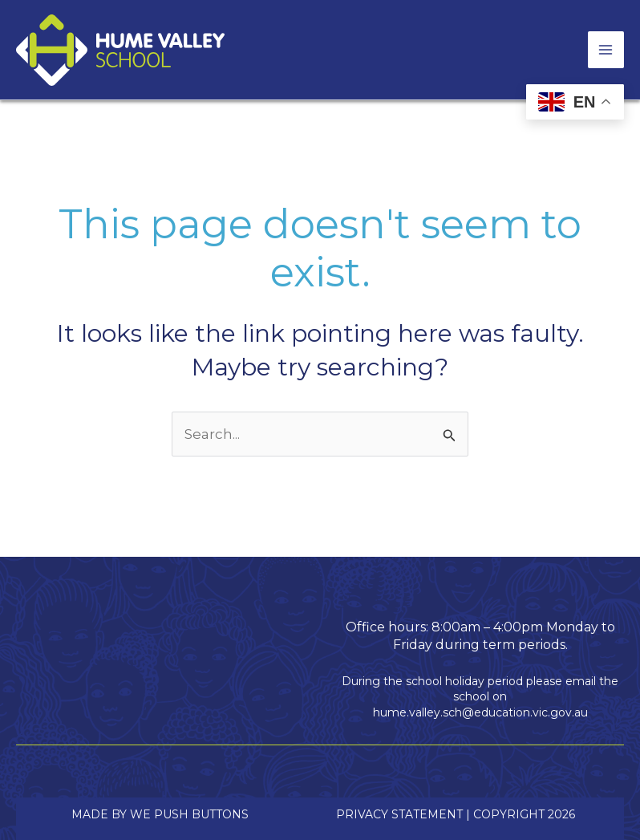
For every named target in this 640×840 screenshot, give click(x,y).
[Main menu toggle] (606, 50)
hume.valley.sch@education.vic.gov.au (480, 712)
